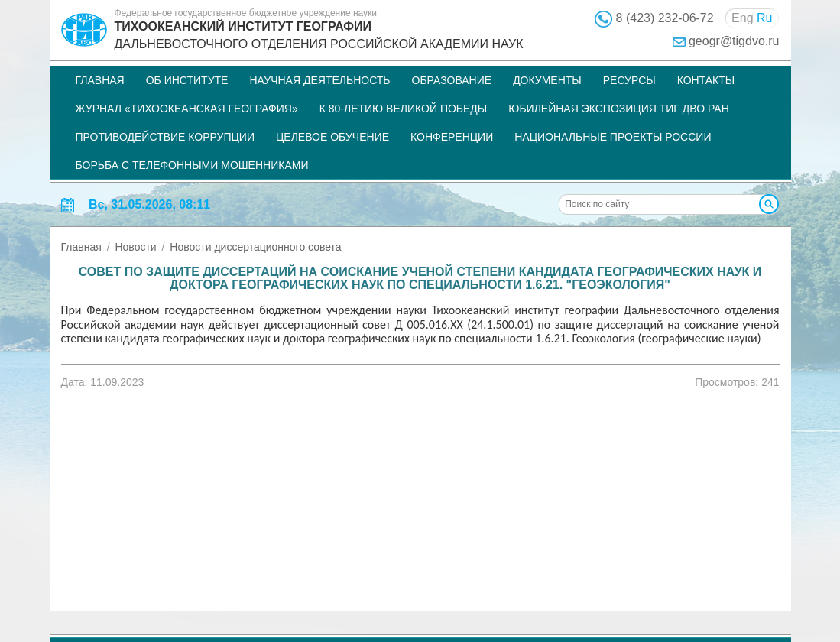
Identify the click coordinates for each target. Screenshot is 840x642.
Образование (452, 80)
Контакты (706, 80)
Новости (135, 247)
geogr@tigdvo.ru (734, 41)
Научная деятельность (319, 80)
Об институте (187, 80)
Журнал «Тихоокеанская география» (187, 109)
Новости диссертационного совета (255, 247)
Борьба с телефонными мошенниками (192, 165)
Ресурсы (629, 80)
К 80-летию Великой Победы (404, 109)
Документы (547, 80)
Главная (100, 80)
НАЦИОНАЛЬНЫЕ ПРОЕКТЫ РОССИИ (613, 137)
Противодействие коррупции (165, 137)
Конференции (452, 137)
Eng (742, 18)
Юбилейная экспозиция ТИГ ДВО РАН (619, 109)
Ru (764, 18)
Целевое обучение (332, 137)
